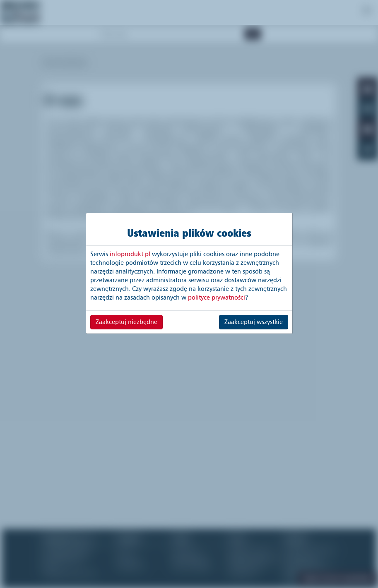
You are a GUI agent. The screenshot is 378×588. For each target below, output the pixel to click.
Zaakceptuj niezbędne (126, 322)
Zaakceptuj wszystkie (254, 322)
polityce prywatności (217, 298)
